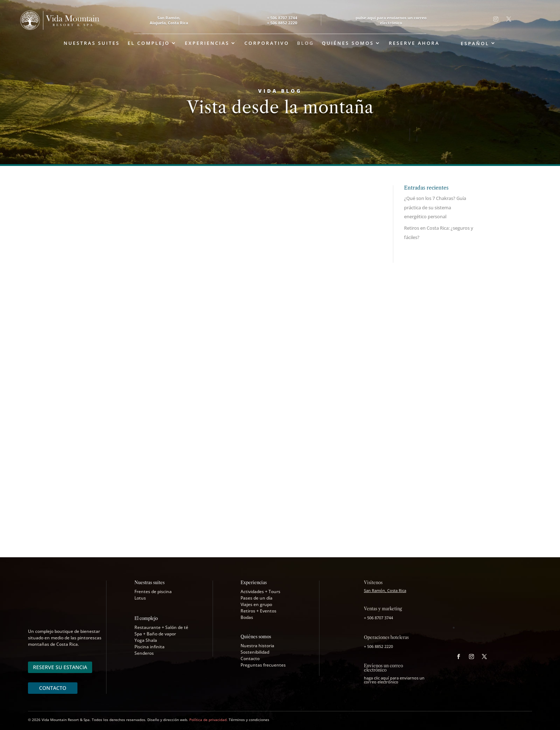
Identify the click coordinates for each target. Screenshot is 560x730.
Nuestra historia (257, 646)
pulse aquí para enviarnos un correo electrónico (391, 20)
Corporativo (267, 43)
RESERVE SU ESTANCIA (60, 667)
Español (475, 44)
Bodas (247, 617)
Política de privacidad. (208, 720)
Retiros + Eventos (258, 611)
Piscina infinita (150, 647)
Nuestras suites (92, 43)
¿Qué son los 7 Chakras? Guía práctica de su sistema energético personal (435, 207)
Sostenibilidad (255, 652)
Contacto (250, 659)
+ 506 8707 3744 (282, 18)
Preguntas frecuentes (263, 665)
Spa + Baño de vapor (155, 634)
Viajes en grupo (256, 604)
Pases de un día (257, 598)
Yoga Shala (146, 640)
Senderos (144, 653)
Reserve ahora (414, 43)
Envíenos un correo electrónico (383, 668)
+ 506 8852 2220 (282, 23)
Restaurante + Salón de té (161, 627)
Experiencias (207, 43)
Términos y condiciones (249, 720)
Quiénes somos (348, 43)
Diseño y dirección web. (168, 720)
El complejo (149, 43)
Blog (305, 43)
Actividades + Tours (260, 591)
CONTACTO (53, 688)
